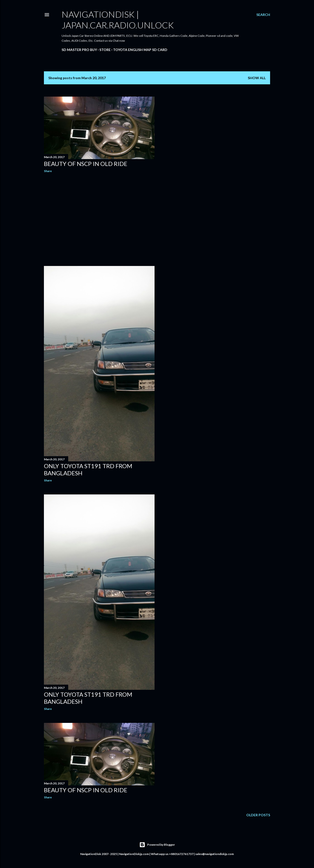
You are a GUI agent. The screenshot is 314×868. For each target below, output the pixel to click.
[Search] (263, 15)
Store (105, 50)
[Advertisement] (99, 219)
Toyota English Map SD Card (140, 50)
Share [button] (48, 171)
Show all (257, 78)
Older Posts (258, 815)
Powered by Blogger (157, 845)
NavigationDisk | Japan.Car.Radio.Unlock (118, 20)
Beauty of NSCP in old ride (86, 164)
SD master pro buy (79, 50)
